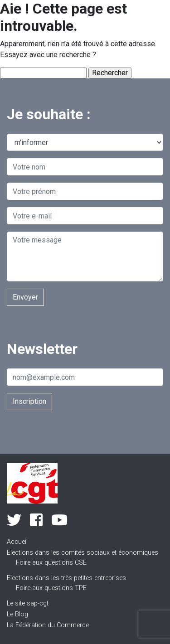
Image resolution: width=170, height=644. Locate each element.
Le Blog (17, 614)
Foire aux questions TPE (51, 588)
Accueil (17, 542)
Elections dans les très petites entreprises (66, 578)
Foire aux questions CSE (51, 563)
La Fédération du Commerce (48, 625)
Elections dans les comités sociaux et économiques (83, 553)
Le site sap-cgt (28, 603)
